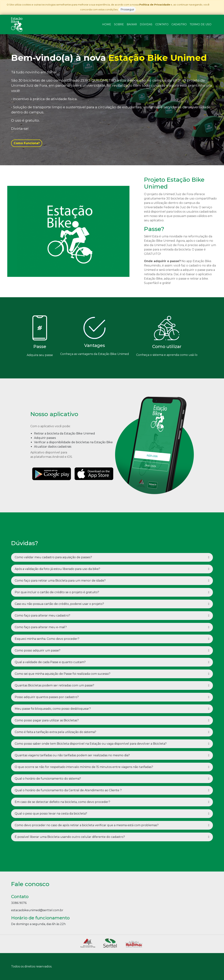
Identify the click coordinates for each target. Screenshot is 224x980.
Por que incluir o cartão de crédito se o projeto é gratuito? (57, 592)
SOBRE (119, 24)
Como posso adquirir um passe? (38, 650)
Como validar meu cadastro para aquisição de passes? (53, 557)
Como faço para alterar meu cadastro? (42, 616)
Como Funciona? (27, 143)
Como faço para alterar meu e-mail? (41, 627)
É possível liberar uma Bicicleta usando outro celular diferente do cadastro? (70, 837)
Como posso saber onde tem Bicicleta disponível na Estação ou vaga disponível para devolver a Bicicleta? (91, 744)
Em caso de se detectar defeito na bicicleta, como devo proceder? (62, 802)
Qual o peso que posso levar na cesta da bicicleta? (51, 814)
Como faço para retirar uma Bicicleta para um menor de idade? (60, 581)
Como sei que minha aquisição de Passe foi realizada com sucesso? (63, 674)
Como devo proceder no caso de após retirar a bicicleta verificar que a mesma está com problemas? (87, 825)
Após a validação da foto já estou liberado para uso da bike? (57, 569)
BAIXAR (132, 24)
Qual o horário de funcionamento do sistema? (48, 779)
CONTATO (162, 24)
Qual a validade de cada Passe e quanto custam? (50, 662)
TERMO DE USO (201, 24)
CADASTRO (179, 24)
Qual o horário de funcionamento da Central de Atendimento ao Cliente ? (68, 790)
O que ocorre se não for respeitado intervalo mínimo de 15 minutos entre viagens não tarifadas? (84, 767)
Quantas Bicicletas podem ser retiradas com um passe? (54, 685)
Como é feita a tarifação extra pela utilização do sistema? (55, 732)
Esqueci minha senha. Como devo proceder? (47, 639)
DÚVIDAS (146, 24)
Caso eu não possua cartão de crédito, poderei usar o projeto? (59, 604)
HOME (107, 24)
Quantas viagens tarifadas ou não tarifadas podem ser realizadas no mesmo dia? (72, 755)
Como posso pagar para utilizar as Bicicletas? (47, 720)
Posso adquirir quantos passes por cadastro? (47, 697)
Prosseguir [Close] (127, 9)
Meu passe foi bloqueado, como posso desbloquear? (53, 709)
